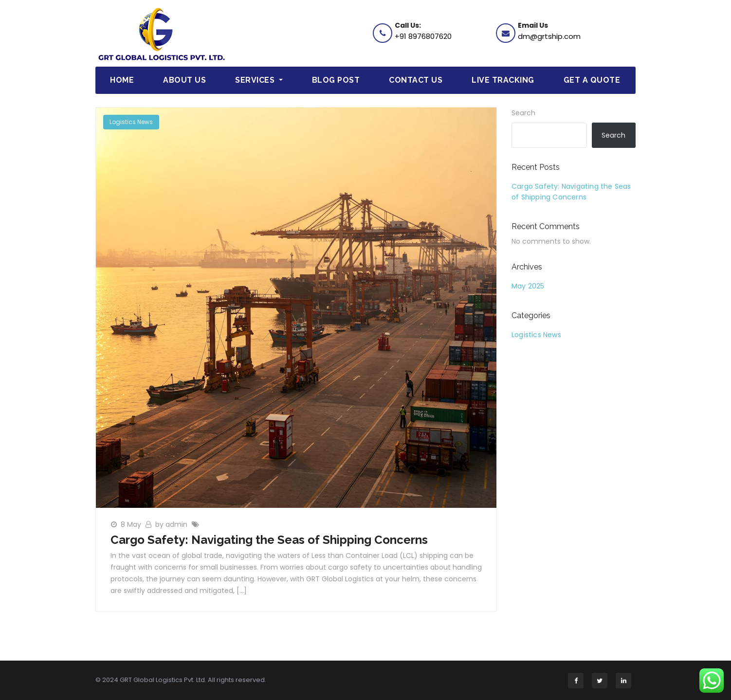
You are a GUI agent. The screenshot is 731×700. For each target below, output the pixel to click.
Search (523, 113)
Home (122, 80)
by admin (172, 524)
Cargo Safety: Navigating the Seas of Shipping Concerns (269, 540)
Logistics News (131, 122)
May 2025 (528, 286)
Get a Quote (592, 80)
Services (259, 80)
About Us (184, 80)
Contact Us (416, 80)
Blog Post (336, 80)
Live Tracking (503, 80)
